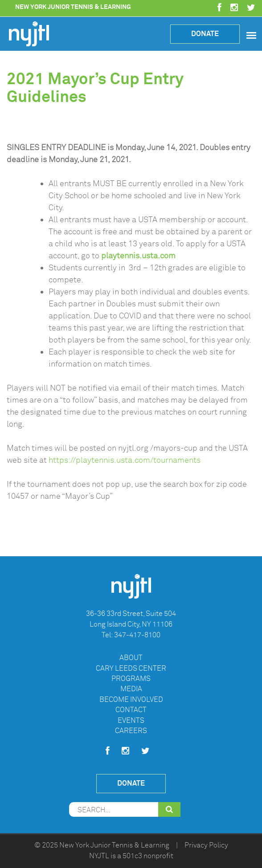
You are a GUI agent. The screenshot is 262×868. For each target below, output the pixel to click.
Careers (131, 731)
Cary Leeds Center (131, 668)
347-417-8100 (137, 635)
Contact (131, 710)
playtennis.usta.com (138, 256)
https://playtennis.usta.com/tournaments (125, 460)
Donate (205, 34)
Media (131, 689)
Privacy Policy (206, 845)
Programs (131, 679)
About (131, 658)
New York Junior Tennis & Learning (114, 845)
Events (131, 721)
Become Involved (131, 700)
